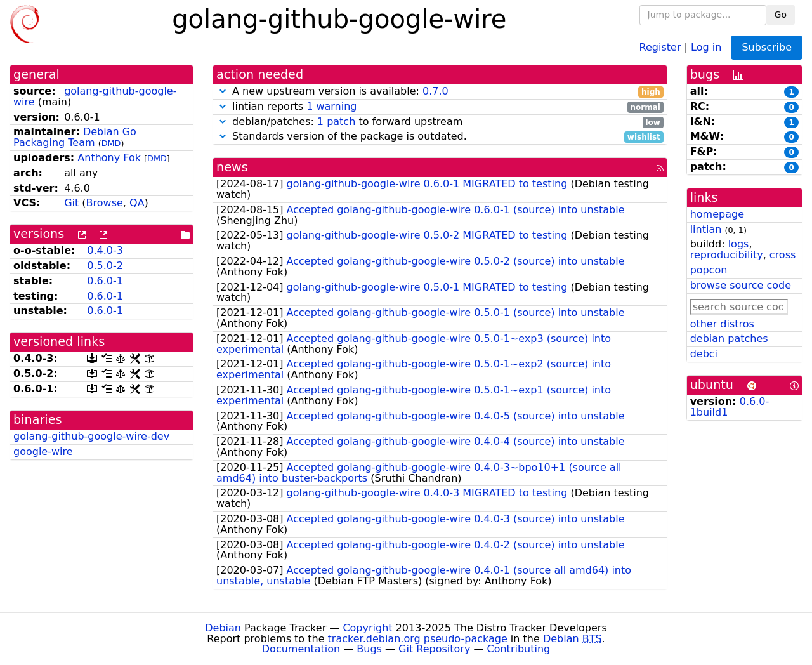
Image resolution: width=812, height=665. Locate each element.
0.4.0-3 (105, 250)
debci (704, 354)
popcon (709, 270)
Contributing (519, 649)
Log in (706, 47)
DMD (111, 143)
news (232, 167)
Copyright (367, 628)
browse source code (741, 285)
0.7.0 (435, 91)
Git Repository (434, 649)
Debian (223, 628)
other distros (722, 324)
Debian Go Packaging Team (75, 137)
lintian (706, 229)
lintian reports (440, 107)
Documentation (301, 649)
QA (137, 203)
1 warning (331, 106)
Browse (105, 203)
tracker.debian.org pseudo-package (418, 639)
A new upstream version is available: (440, 92)
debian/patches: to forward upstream (440, 122)
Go (781, 15)
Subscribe (767, 47)
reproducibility (727, 255)
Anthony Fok (109, 158)
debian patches (729, 339)
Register (660, 47)
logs (739, 244)
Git (71, 203)
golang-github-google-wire (95, 96)
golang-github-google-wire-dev (91, 436)
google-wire (43, 451)
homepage (717, 214)
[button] (223, 91)
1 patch (336, 122)
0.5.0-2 (105, 266)
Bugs (369, 649)
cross (783, 255)
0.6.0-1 (105, 281)
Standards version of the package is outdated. (440, 137)
